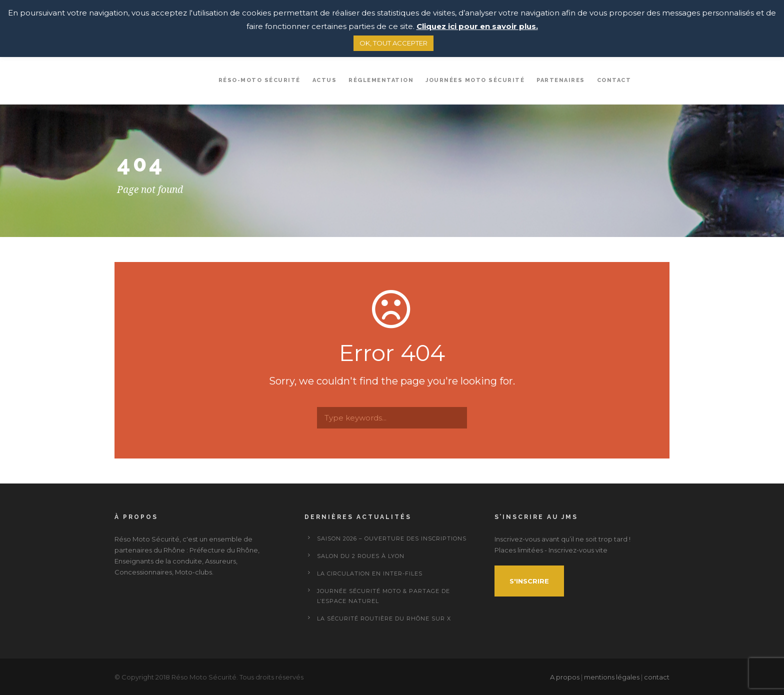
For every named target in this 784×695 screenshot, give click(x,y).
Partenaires (561, 80)
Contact (614, 80)
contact (657, 677)
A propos (565, 677)
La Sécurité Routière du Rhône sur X (384, 618)
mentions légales (612, 677)
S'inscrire (529, 581)
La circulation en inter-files (370, 573)
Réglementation (381, 80)
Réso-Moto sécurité (259, 80)
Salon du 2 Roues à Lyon (361, 556)
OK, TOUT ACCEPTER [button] (393, 43)
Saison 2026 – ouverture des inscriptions (392, 538)
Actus (325, 80)
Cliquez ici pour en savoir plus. (477, 26)
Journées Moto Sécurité (475, 80)
